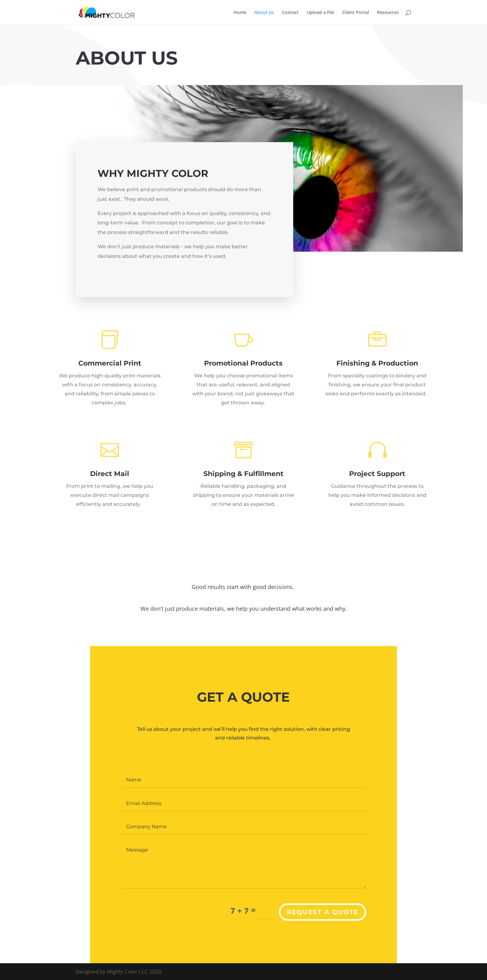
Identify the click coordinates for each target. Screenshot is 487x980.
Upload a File (321, 13)
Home (240, 13)
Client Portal (356, 13)
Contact (290, 13)
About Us (264, 13)
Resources (388, 13)
